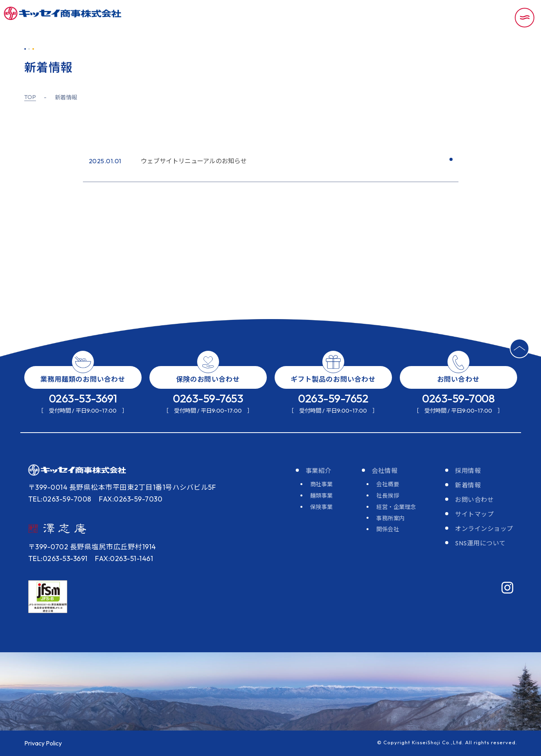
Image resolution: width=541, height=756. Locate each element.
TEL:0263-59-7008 (60, 499)
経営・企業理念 (396, 507)
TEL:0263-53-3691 (58, 558)
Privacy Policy (43, 743)
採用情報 (468, 471)
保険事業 (322, 507)
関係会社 (388, 529)
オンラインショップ (484, 529)
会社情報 (385, 471)
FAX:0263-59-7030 (131, 499)
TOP (30, 97)
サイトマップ (474, 514)
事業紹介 (318, 471)
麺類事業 (322, 496)
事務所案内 (391, 518)
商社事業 (322, 484)
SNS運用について (480, 543)
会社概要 (388, 484)
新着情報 (468, 485)
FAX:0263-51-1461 (124, 558)
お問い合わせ (474, 500)
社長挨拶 (388, 496)
